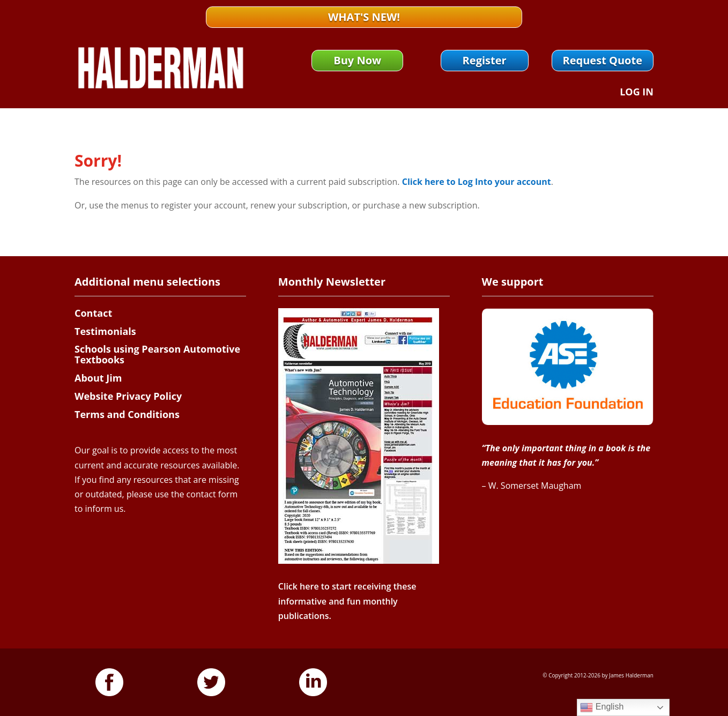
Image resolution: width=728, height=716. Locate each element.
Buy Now (357, 60)
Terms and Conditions (127, 414)
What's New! (364, 17)
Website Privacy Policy (128, 396)
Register (485, 60)
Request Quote (603, 60)
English (602, 707)
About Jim (98, 378)
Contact (93, 313)
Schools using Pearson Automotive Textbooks (157, 354)
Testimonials (105, 331)
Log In (637, 93)
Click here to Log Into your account (477, 182)
